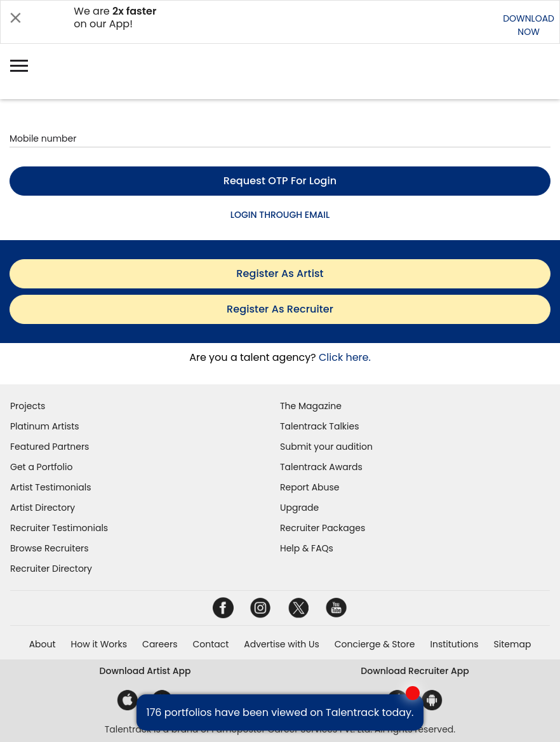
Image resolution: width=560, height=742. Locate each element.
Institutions (454, 644)
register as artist (280, 273)
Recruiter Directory (51, 569)
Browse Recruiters (50, 548)
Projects (28, 406)
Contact (210, 644)
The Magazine (311, 406)
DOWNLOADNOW (529, 25)
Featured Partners (50, 447)
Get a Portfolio (41, 467)
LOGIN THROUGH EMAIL (280, 215)
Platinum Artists (45, 426)
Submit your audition (326, 447)
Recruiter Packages (323, 528)
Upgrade (299, 508)
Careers (160, 644)
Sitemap (513, 644)
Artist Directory (43, 508)
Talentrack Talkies (319, 426)
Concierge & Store (375, 644)
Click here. (345, 357)
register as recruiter (280, 309)
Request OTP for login (280, 181)
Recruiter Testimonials (59, 528)
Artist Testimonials (50, 487)
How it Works (99, 644)
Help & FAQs (307, 548)
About (43, 644)
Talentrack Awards (321, 467)
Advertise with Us (281, 644)
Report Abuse (310, 487)
